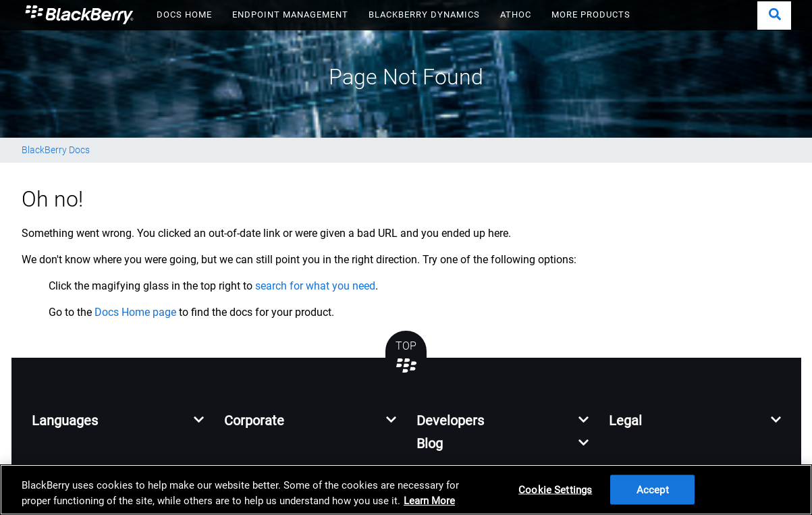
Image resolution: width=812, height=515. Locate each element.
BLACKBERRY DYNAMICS (424, 15)
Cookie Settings (555, 489)
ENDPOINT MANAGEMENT (290, 15)
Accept (653, 489)
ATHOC (516, 15)
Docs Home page (135, 312)
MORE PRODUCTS (591, 15)
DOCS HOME (184, 15)
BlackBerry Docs (56, 150)
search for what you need (315, 286)
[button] (774, 16)
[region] (406, 490)
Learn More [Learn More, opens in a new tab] (429, 501)
